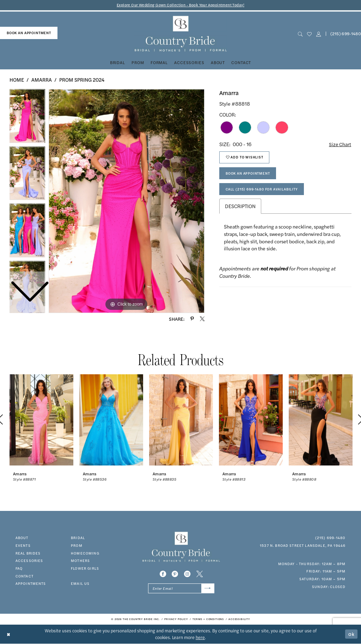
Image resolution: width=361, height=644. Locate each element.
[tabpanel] (127, 201)
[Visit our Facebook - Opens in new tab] (163, 574)
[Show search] (300, 34)
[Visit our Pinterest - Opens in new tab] (175, 574)
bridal (78, 538)
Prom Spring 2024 (82, 80)
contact (25, 576)
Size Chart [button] (340, 144)
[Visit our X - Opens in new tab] (200, 574)
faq (19, 568)
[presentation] (41, 420)
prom (77, 545)
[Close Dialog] (9, 634)
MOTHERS (80, 561)
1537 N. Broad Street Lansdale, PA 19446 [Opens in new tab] (303, 545)
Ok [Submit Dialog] (351, 634)
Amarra (42, 80)
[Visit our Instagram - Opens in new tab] (187, 574)
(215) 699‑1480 (331, 538)
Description (240, 207)
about (22, 538)
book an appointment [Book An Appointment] (29, 33)
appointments (31, 584)
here (200, 638)
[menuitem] (29, 33)
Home (17, 80)
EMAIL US (80, 584)
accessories (29, 561)
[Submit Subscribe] (208, 589)
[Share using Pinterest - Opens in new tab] (192, 319)
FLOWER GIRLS (85, 568)
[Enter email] (181, 589)
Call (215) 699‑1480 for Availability (262, 190)
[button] (318, 34)
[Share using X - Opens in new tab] (202, 319)
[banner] (180, 34)
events (23, 545)
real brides (28, 553)
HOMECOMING (85, 553)
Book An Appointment (248, 174)
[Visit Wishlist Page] (309, 34)
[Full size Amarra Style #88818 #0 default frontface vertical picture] (127, 201)
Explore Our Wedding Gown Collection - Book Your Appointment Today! (181, 5)
